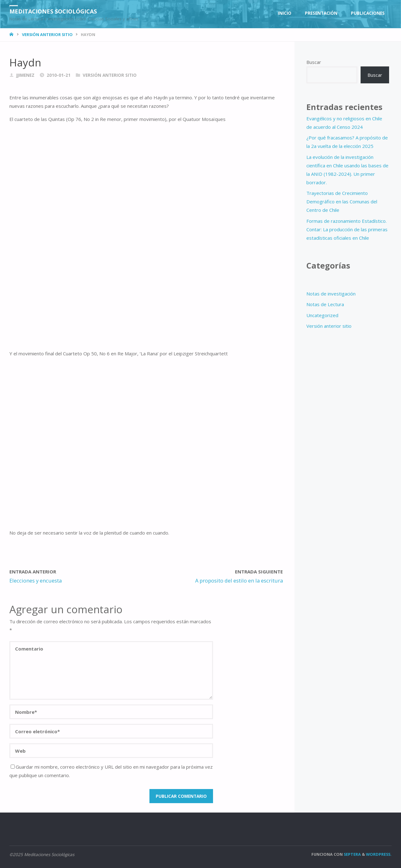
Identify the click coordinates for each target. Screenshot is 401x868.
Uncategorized (322, 315)
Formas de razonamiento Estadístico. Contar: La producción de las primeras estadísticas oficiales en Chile (347, 229)
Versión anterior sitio (47, 34)
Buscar (314, 62)
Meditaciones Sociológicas (53, 11)
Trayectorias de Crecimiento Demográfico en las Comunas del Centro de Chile (342, 201)
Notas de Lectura (325, 304)
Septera (352, 854)
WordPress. (379, 854)
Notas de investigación (331, 294)
